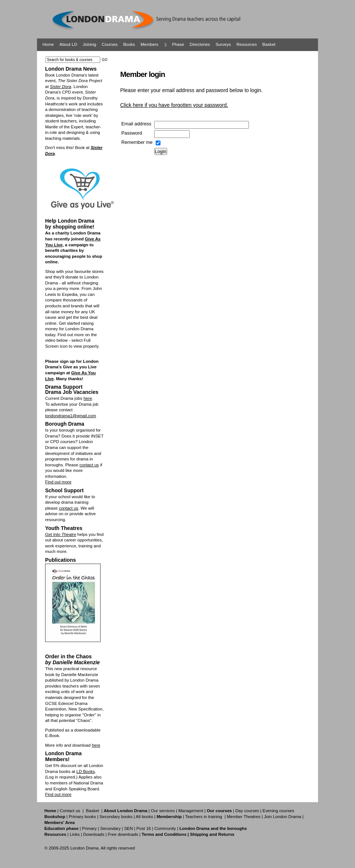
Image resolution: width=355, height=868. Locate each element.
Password (132, 133)
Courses (110, 44)
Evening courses (278, 811)
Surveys (223, 44)
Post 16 (144, 828)
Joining (90, 44)
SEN (129, 828)
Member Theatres (244, 817)
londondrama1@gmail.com (71, 416)
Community (165, 828)
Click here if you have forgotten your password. (174, 105)
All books (144, 817)
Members (149, 44)
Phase (178, 44)
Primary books (82, 817)
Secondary (110, 828)
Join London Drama (283, 817)
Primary (89, 828)
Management (191, 811)
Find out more (58, 482)
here (88, 398)
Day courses (247, 811)
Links (75, 834)
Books (129, 44)
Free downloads (123, 834)
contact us (89, 465)
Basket (269, 44)
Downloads (94, 834)
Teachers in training (204, 817)
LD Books (85, 771)
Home (48, 44)
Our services (163, 811)
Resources (246, 44)
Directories (200, 44)
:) (165, 44)
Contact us (70, 811)
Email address (136, 124)
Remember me (137, 142)
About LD (68, 44)
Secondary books (116, 817)
